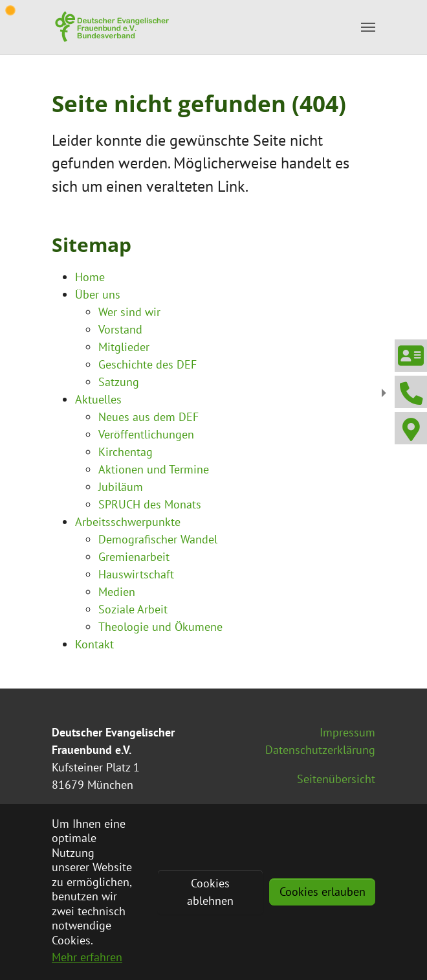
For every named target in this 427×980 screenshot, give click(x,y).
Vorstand (120, 329)
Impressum (347, 732)
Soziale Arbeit (133, 609)
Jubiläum (121, 487)
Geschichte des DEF (148, 364)
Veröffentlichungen (146, 434)
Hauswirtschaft (136, 574)
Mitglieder (124, 347)
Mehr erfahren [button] (87, 957)
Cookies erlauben (323, 892)
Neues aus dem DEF (148, 417)
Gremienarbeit (134, 557)
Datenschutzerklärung (320, 750)
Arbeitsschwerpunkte (128, 522)
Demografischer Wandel (158, 539)
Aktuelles (98, 399)
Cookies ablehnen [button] (210, 892)
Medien (117, 592)
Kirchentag (126, 452)
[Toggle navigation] (368, 27)
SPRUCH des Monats (150, 504)
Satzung (119, 382)
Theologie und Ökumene (160, 627)
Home (90, 277)
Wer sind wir (129, 312)
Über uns (98, 294)
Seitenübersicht (336, 779)
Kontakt (94, 644)
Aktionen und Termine (154, 469)
